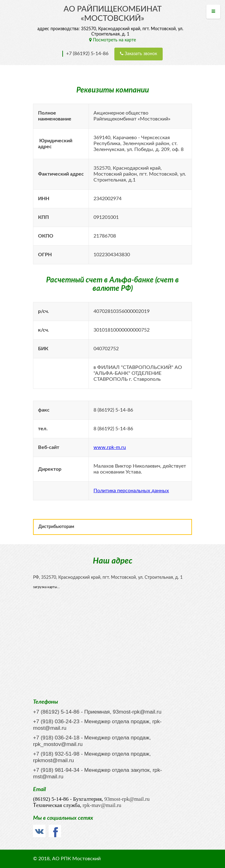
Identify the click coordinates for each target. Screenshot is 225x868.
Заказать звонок (139, 54)
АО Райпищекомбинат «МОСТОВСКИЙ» (113, 14)
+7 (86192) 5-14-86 (87, 54)
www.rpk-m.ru (110, 447)
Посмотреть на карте (113, 40)
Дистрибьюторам (56, 527)
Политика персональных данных (131, 491)
